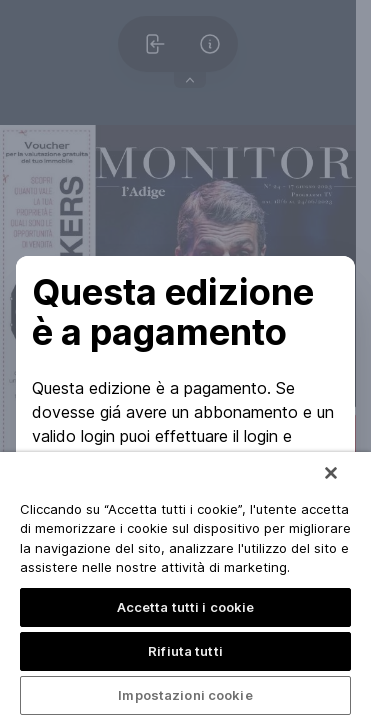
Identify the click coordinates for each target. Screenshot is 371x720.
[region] (185, 586)
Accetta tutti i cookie (186, 607)
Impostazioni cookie (185, 695)
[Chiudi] (331, 473)
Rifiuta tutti (185, 651)
